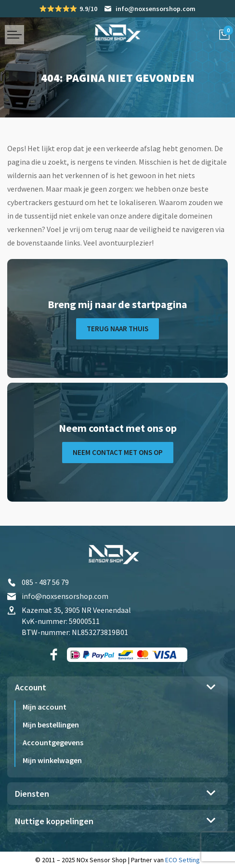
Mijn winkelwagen (52, 760)
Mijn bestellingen (51, 725)
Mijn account (45, 707)
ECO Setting (183, 860)
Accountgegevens (53, 742)
